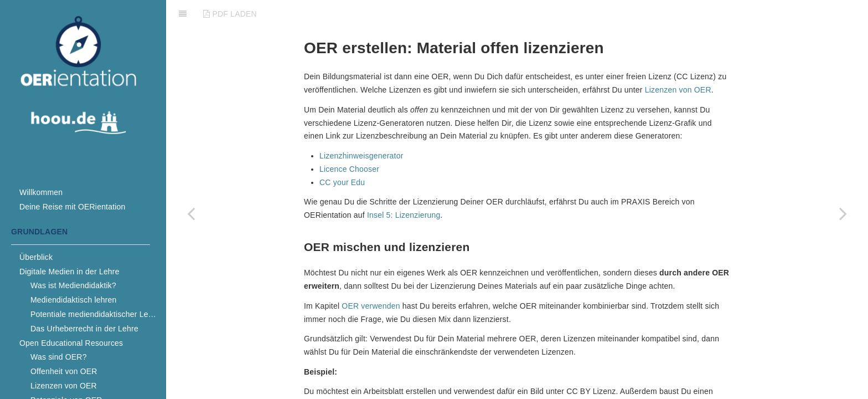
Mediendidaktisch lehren (74, 300)
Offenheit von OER (64, 371)
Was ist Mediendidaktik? (73, 285)
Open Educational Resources (71, 343)
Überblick (36, 257)
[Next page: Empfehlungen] (843, 213)
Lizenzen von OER (64, 386)
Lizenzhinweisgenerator (361, 128)
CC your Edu (342, 155)
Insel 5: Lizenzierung (404, 187)
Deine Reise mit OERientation (73, 207)
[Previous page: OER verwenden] (191, 213)
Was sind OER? (59, 357)
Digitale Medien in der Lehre (69, 272)
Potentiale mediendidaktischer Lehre (95, 314)
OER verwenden (371, 278)
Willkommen (41, 192)
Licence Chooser (349, 141)
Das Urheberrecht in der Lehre (84, 329)
